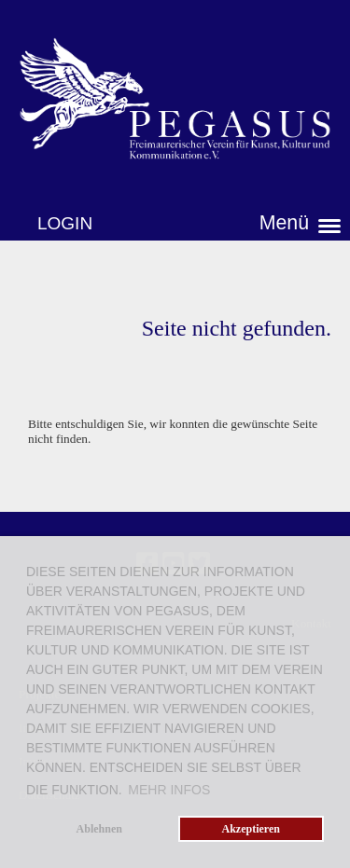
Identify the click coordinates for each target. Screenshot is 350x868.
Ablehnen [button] (99, 829)
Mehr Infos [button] (169, 790)
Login (65, 223)
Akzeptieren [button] (251, 829)
